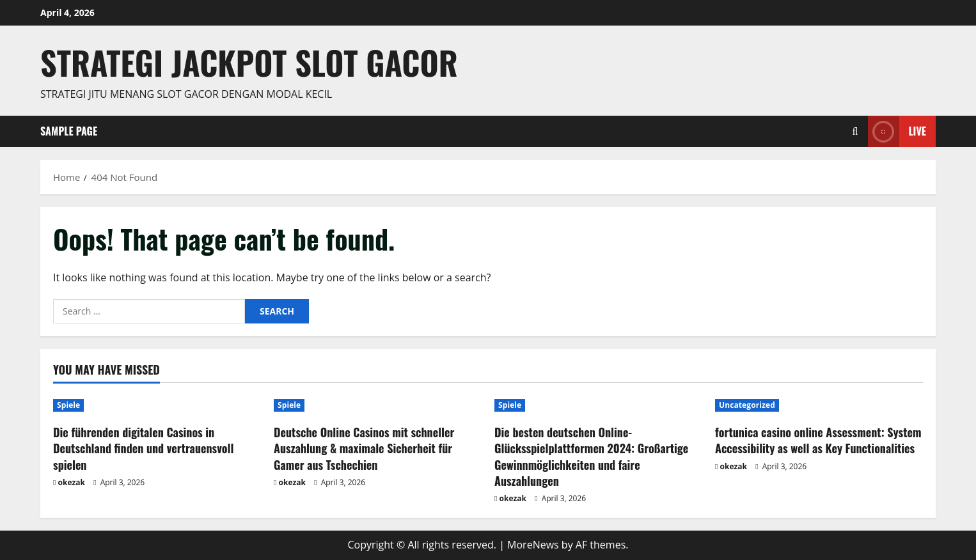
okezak (72, 482)
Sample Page (69, 131)
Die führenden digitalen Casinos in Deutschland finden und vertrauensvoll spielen (143, 448)
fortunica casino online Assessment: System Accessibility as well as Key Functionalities (818, 440)
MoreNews (533, 545)
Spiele (68, 405)
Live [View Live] (897, 131)
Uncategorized (747, 405)
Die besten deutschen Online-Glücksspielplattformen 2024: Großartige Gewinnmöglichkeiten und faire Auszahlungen (591, 456)
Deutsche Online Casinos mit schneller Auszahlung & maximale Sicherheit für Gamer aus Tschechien (364, 448)
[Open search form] (855, 131)
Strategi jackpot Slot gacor (249, 62)
